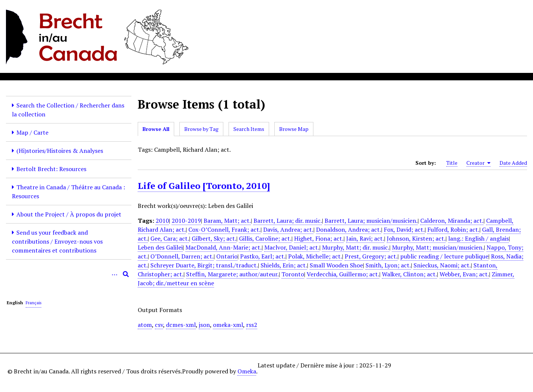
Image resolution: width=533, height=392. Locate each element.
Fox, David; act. (404, 229)
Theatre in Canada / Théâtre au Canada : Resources (68, 192)
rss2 (252, 325)
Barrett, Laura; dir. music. (288, 221)
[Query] (69, 274)
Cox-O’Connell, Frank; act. (224, 229)
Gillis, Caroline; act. (265, 238)
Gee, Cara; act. (170, 238)
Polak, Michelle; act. (315, 256)
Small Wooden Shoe (336, 265)
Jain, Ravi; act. (365, 238)
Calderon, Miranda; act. (452, 221)
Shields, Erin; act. (284, 265)
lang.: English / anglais (478, 238)
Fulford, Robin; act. (453, 229)
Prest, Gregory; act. (371, 256)
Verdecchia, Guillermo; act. (343, 274)
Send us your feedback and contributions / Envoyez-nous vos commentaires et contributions (57, 241)
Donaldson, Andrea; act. (349, 229)
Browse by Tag (201, 129)
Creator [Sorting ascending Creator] (478, 163)
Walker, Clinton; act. (409, 274)
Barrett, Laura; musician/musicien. (371, 221)
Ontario (227, 256)
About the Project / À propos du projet (69, 214)
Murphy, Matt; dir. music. (356, 247)
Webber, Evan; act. (464, 274)
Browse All (156, 129)
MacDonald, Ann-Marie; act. (224, 247)
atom (145, 325)
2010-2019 (186, 221)
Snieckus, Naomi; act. (442, 265)
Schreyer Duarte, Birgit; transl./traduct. (204, 265)
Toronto (293, 274)
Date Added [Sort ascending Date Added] (513, 163)
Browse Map (294, 129)
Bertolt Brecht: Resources (51, 169)
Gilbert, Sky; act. (214, 238)
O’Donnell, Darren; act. (182, 256)
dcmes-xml (181, 325)
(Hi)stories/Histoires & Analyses (60, 151)
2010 (162, 221)
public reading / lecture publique (444, 256)
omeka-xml (228, 325)
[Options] (115, 274)
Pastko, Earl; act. (263, 256)
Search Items (249, 129)
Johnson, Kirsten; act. (416, 238)
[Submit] (126, 274)
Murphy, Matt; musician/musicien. (438, 247)
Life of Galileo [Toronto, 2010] (204, 186)
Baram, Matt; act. (227, 221)
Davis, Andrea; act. (288, 229)
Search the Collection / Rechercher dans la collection (68, 110)
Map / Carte (32, 132)
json (204, 325)
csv (159, 325)
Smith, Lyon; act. (388, 265)
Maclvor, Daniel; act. (292, 247)
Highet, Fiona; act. (319, 238)
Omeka (247, 371)
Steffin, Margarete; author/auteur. (232, 274)
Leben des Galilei (160, 247)
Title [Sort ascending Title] (452, 163)
